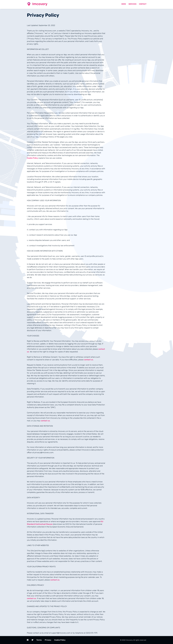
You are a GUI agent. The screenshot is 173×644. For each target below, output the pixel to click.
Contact (143, 4)
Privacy (48, 640)
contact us (89, 360)
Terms (39, 640)
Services (132, 4)
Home (124, 4)
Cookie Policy (32, 158)
